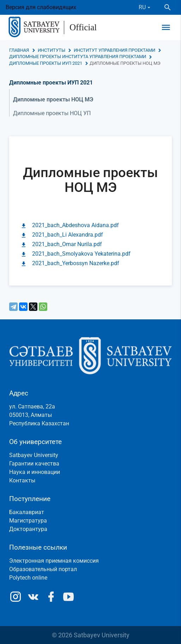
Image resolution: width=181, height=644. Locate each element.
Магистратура (28, 521)
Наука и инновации (35, 472)
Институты (52, 50)
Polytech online (28, 578)
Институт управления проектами (114, 50)
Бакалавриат (27, 512)
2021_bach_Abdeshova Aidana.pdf (76, 225)
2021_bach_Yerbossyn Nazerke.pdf (76, 263)
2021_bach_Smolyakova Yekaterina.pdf (81, 254)
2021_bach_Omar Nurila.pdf (67, 244)
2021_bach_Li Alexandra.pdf (68, 235)
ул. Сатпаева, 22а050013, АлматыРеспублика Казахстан (39, 415)
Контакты (22, 480)
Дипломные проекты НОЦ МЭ (53, 99)
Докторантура (28, 529)
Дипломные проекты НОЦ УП (52, 113)
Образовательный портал (43, 569)
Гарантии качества (34, 464)
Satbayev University (34, 455)
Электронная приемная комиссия (54, 561)
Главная (19, 50)
